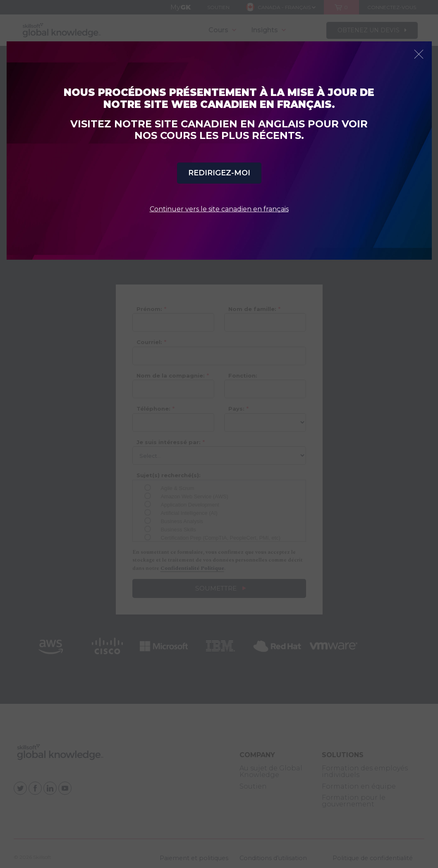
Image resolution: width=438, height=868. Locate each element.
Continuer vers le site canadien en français (219, 209)
